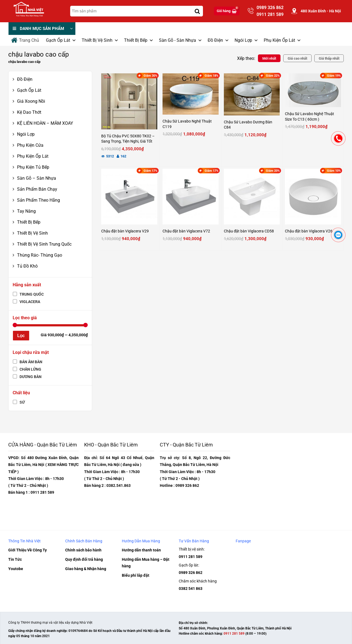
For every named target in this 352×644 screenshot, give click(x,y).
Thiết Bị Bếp (139, 39)
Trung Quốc (32, 293)
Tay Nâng (26, 210)
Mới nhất (269, 57)
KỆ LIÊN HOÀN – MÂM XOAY (45, 122)
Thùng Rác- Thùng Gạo (40, 254)
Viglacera (30, 301)
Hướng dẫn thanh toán (141, 550)
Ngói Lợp (246, 39)
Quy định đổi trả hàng (84, 559)
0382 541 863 (191, 589)
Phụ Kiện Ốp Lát (282, 39)
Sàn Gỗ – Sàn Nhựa (37, 177)
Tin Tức (15, 559)
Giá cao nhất (297, 57)
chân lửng (30, 369)
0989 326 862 (191, 573)
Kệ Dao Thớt (29, 111)
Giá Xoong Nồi (31, 100)
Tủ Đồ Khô (27, 265)
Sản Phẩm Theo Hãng (38, 199)
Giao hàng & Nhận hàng (86, 568)
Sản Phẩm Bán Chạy (37, 188)
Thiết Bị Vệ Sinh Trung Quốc (44, 243)
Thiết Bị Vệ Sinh (100, 39)
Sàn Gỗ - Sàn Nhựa (181, 39)
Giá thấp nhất (329, 57)
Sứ (22, 402)
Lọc (21, 335)
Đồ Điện (218, 39)
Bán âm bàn (31, 362)
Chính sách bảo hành (83, 550)
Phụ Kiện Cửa (30, 144)
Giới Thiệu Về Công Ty (28, 550)
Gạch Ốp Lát (61, 39)
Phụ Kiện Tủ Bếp (33, 166)
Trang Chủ (29, 39)
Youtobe (16, 568)
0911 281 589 (191, 557)
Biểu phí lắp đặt (136, 575)
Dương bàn (31, 376)
